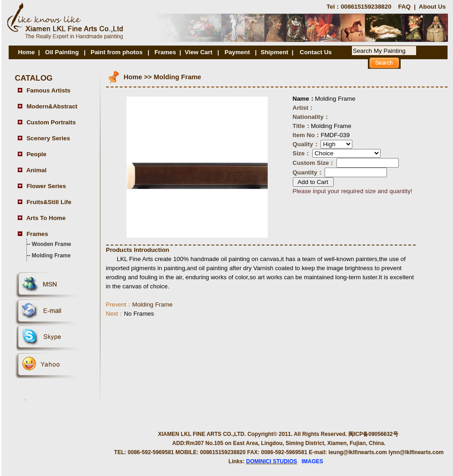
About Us (432, 7)
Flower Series (46, 186)
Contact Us (316, 52)
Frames (165, 52)
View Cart (199, 52)
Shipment (275, 52)
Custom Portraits (51, 122)
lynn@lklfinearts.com (416, 452)
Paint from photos (117, 52)
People (36, 154)
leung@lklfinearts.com (358, 452)
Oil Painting (62, 52)
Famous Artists (48, 90)
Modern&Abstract (52, 106)
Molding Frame (51, 256)
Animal (36, 170)
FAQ (404, 7)
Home (26, 52)
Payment (238, 52)
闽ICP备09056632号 (373, 434)
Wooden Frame (51, 244)
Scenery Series (48, 138)
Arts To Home (46, 218)
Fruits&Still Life (49, 202)
